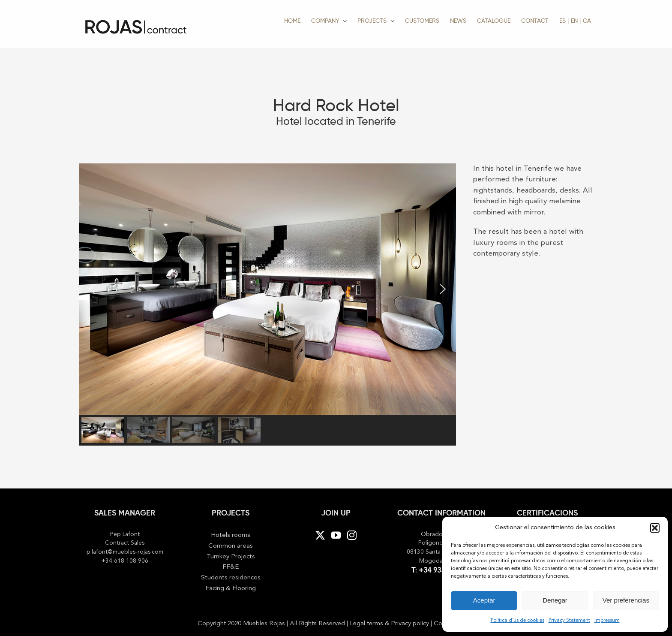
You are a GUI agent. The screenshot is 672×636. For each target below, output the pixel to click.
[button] (655, 528)
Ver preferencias (626, 600)
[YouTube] (336, 535)
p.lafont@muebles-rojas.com (125, 552)
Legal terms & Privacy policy (390, 624)
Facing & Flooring (231, 588)
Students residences (231, 578)
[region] (267, 304)
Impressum (607, 621)
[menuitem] (564, 20)
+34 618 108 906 (125, 561)
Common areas (231, 546)
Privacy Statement (569, 621)
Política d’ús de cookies (517, 621)
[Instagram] (352, 535)
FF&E (231, 567)
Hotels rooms (231, 535)
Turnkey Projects (231, 557)
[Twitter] (320, 535)
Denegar (555, 600)
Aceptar (484, 600)
